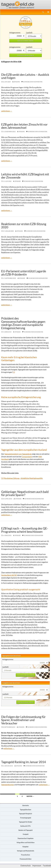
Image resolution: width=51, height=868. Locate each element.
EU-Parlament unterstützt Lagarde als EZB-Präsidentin (24, 273)
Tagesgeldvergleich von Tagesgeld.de (18, 454)
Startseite (26, 805)
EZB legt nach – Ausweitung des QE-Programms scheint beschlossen (25, 530)
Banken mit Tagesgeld (25, 830)
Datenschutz (26, 866)
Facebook (47, 866)
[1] (14, 372)
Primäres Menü (48, 12)
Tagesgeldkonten (8, 785)
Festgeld (26, 834)
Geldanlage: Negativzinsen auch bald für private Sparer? (25, 493)
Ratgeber (26, 847)
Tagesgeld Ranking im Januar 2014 (24, 762)
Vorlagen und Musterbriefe (26, 851)
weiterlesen (7, 111)
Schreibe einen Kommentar (33, 82)
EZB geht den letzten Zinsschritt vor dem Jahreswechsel (24, 126)
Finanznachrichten (26, 859)
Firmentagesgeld (26, 818)
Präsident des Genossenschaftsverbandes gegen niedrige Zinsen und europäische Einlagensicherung (23, 323)
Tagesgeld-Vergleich (25, 814)
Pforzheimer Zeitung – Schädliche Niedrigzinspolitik (23, 478)
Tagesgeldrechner (26, 810)
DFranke (17, 82)
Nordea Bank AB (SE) (9, 575)
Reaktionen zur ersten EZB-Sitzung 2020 (24, 226)
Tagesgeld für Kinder (26, 822)
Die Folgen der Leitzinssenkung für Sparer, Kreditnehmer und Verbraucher (23, 720)
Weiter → (30, 796)
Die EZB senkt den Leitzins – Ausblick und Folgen (25, 76)
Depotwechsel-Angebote (26, 838)
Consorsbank (27, 457)
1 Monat (34, 36)
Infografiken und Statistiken (26, 842)
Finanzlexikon (25, 855)
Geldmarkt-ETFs (25, 826)
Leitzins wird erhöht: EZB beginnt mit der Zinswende (25, 176)
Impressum (37, 866)
